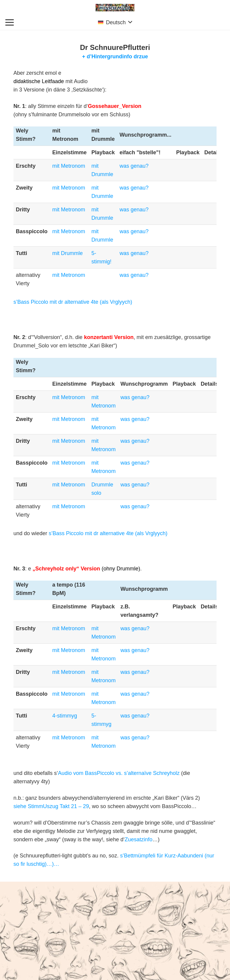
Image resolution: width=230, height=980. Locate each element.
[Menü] (10, 22)
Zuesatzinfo (138, 839)
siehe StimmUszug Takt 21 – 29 (51, 806)
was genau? (134, 166)
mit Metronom (69, 166)
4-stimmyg (65, 716)
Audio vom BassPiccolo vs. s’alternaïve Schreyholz (119, 773)
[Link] (115, 8)
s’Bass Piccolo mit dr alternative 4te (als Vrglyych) (73, 302)
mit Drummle (68, 253)
